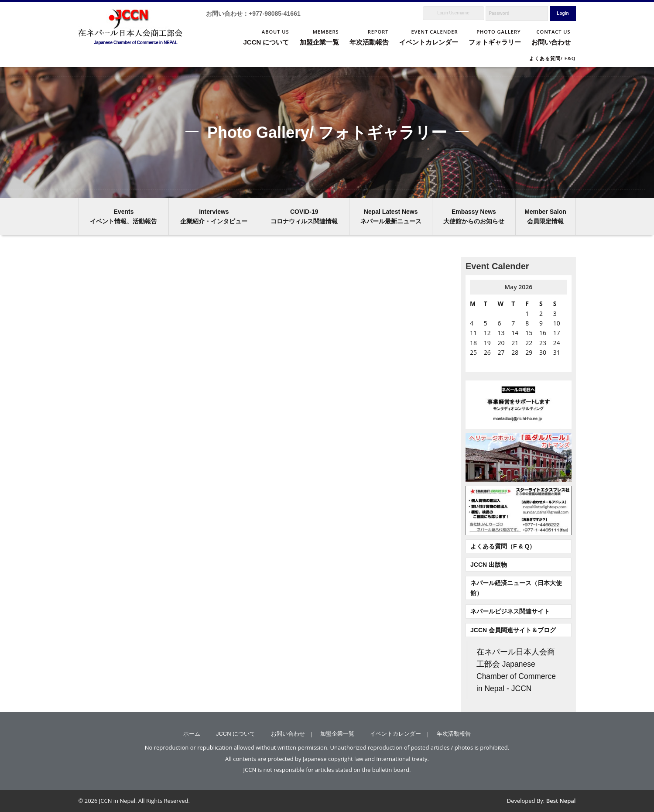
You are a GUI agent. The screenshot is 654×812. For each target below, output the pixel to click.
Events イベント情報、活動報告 (123, 216)
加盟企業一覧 (337, 734)
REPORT (369, 38)
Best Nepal (561, 801)
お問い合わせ (288, 734)
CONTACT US (551, 38)
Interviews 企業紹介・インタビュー (214, 216)
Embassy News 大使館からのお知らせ (474, 216)
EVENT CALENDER (429, 38)
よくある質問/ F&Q (553, 58)
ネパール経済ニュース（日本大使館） (516, 588)
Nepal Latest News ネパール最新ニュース (391, 216)
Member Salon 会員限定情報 (545, 216)
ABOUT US (266, 38)
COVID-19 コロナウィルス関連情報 (304, 216)
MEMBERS (319, 38)
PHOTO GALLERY (495, 38)
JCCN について (236, 734)
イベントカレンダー (395, 734)
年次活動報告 (454, 734)
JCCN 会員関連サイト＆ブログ (513, 630)
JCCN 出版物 (489, 565)
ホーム (192, 734)
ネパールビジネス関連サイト (510, 611)
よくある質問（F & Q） (503, 546)
